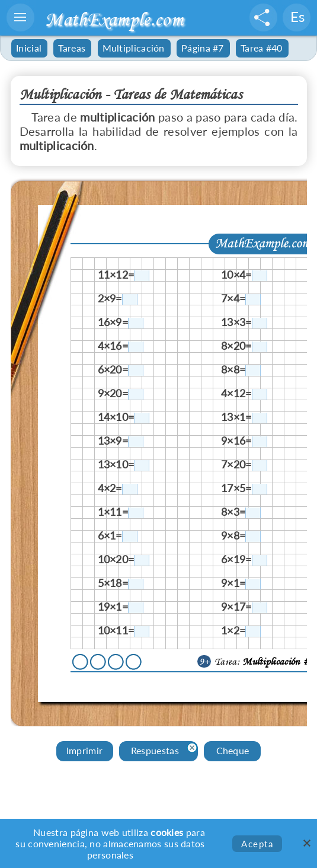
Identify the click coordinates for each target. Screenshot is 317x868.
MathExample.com (114, 19)
